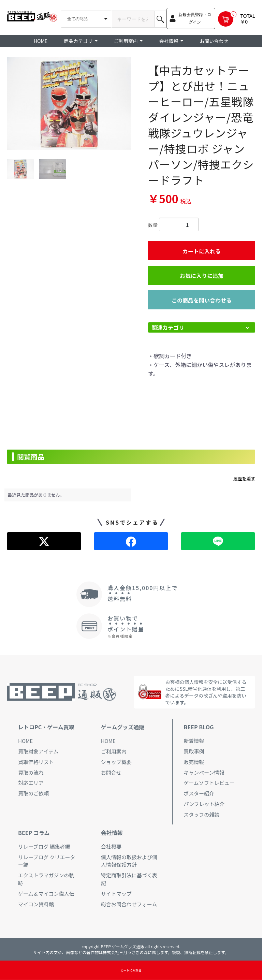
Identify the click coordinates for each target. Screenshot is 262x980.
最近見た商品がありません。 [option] (36, 495)
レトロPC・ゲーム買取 (46, 727)
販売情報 (194, 762)
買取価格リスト (36, 762)
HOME (41, 41)
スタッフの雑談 (201, 814)
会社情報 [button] (169, 41)
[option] (69, 104)
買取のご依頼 (33, 793)
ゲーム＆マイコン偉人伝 (46, 894)
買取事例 (194, 751)
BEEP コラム (34, 833)
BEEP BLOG (199, 727)
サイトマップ (116, 894)
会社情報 (112, 833)
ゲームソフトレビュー (209, 783)
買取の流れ (31, 772)
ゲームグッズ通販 (123, 727)
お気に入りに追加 (202, 276)
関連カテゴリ (168, 327)
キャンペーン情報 (204, 772)
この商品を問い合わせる (202, 300)
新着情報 (194, 741)
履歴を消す (244, 478)
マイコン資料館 (36, 904)
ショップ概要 (116, 762)
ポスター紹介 (199, 793)
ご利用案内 (114, 751)
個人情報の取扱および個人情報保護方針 (129, 861)
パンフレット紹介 (204, 804)
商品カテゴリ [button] (79, 41)
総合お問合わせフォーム (129, 904)
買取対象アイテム (38, 751)
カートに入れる (202, 251)
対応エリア (31, 783)
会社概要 (111, 846)
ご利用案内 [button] (126, 41)
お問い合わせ (214, 41)
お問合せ (111, 772)
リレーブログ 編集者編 (44, 846)
